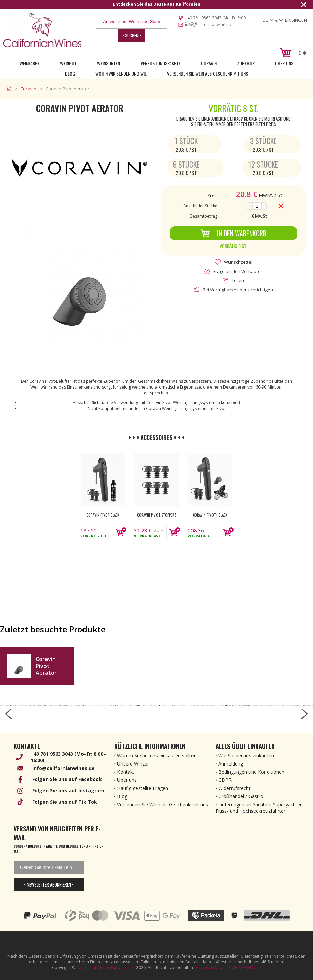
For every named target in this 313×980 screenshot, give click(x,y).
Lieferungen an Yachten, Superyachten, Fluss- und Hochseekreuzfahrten (260, 808)
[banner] (42, 30)
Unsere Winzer (133, 764)
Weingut (68, 63)
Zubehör (246, 63)
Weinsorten (109, 63)
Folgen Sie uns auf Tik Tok (65, 802)
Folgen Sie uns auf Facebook (67, 779)
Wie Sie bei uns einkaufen (246, 755)
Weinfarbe (30, 63)
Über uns (284, 63)
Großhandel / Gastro (241, 796)
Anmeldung (231, 764)
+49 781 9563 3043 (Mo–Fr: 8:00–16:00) (216, 18)
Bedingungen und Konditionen (251, 772)
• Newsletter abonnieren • (49, 884)
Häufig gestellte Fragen (143, 788)
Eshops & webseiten (215, 968)
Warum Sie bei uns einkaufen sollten (157, 755)
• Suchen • (132, 35)
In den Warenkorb (233, 233)
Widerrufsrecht (234, 788)
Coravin (209, 63)
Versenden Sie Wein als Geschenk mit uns (208, 74)
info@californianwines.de (209, 25)
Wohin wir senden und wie (121, 74)
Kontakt (126, 772)
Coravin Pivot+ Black (210, 515)
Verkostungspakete (161, 63)
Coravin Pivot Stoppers (157, 515)
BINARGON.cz (248, 968)
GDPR (225, 780)
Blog (70, 74)
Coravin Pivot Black (103, 515)
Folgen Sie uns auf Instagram (68, 790)
